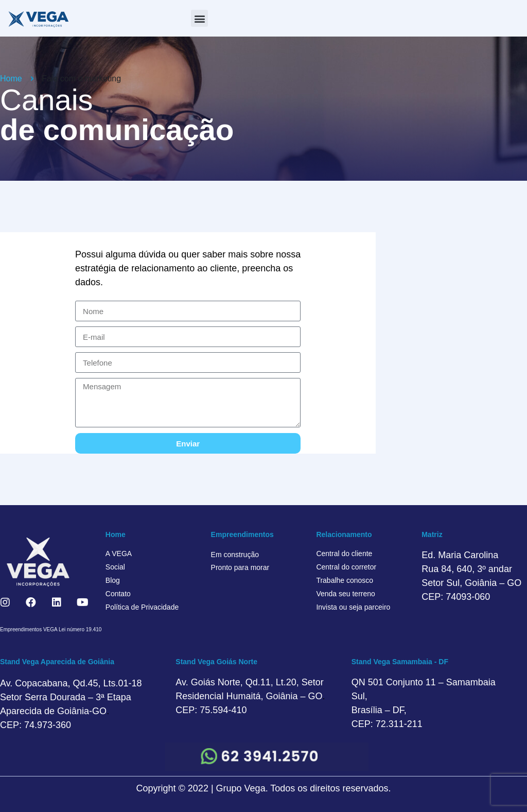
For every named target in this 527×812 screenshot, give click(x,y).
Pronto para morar (240, 567)
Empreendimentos (242, 534)
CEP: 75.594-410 (211, 710)
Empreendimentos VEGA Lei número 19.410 (51, 629)
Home (116, 534)
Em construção (235, 555)
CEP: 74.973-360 (36, 725)
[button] (199, 18)
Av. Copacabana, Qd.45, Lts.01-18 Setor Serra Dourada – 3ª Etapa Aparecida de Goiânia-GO (71, 697)
